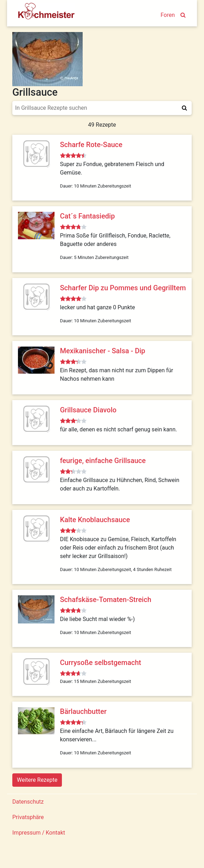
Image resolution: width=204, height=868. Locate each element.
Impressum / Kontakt (39, 833)
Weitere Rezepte (37, 780)
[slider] (73, 156)
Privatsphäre (28, 817)
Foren (168, 15)
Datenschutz (28, 802)
